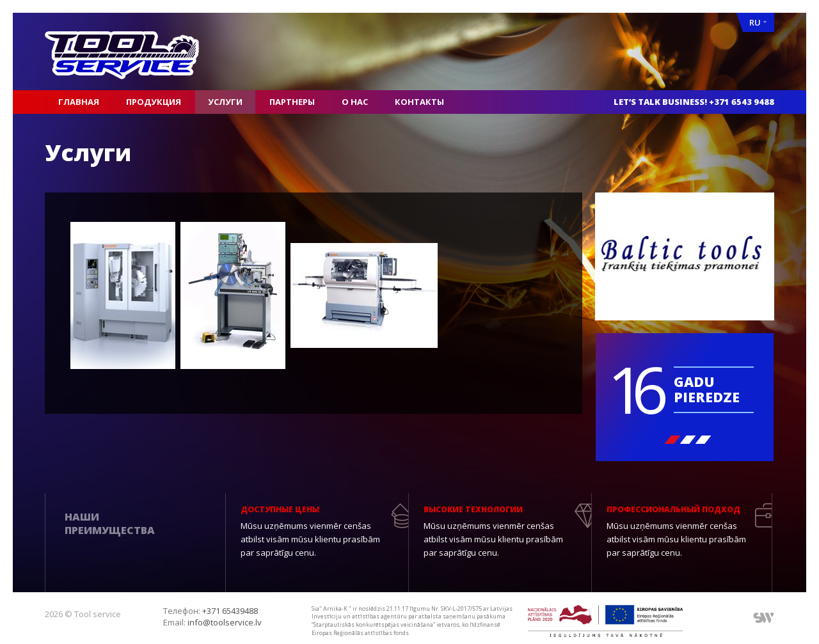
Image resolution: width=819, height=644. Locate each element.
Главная (79, 102)
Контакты (419, 102)
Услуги (225, 102)
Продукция (154, 102)
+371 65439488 (230, 611)
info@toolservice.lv (225, 622)
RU (758, 22)
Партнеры (292, 102)
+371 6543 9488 (742, 102)
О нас (355, 102)
